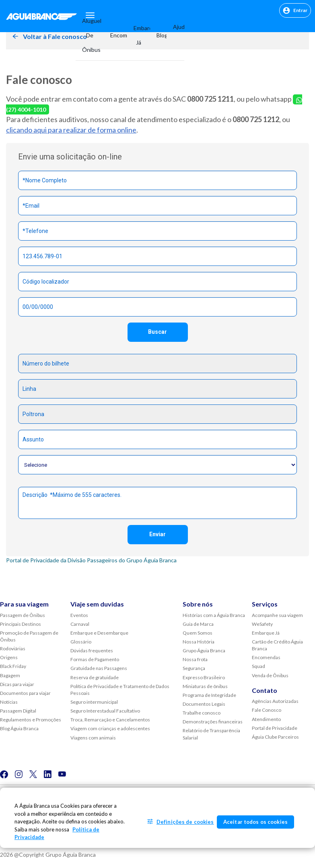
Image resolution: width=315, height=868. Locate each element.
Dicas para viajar (17, 684)
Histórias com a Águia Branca (214, 615)
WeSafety (262, 624)
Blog (158, 35)
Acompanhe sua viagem (277, 615)
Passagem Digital (18, 711)
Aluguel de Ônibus (90, 35)
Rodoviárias (13, 648)
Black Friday (13, 666)
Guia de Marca (198, 624)
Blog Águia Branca (19, 728)
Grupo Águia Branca (204, 650)
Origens (9, 657)
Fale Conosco (267, 710)
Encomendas (115, 35)
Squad (258, 666)
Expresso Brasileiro (204, 677)
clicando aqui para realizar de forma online (71, 130)
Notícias (9, 702)
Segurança (194, 668)
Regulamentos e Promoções (31, 720)
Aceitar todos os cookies (255, 822)
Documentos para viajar (25, 693)
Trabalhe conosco (202, 713)
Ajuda (175, 27)
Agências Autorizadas (275, 701)
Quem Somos (198, 633)
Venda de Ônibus (270, 675)
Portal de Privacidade (275, 728)
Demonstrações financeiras (213, 722)
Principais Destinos (21, 624)
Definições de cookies (185, 822)
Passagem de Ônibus (23, 615)
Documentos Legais (204, 704)
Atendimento (266, 719)
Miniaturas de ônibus (205, 686)
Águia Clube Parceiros (275, 737)
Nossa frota (195, 659)
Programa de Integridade (209, 695)
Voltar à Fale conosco (55, 36)
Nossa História (199, 642)
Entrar (295, 10)
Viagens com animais (93, 738)
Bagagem (10, 675)
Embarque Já (139, 35)
